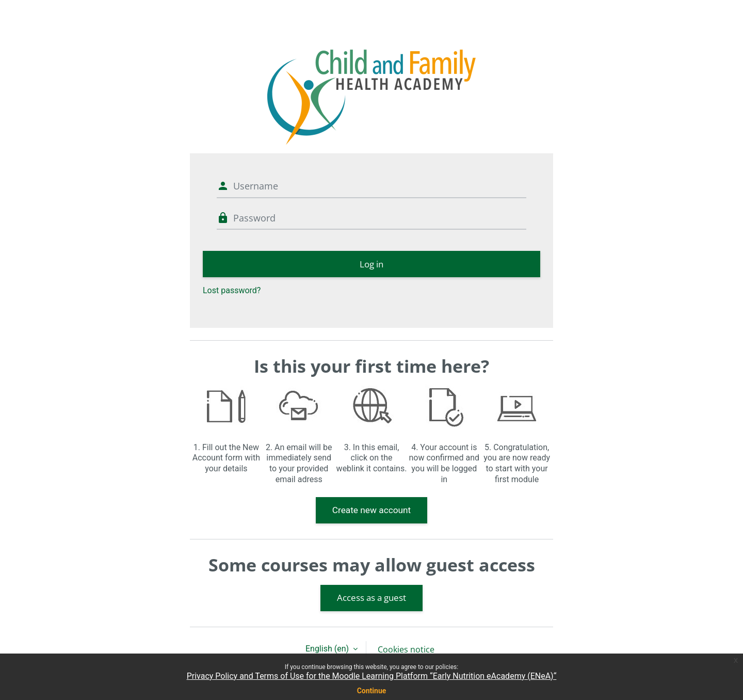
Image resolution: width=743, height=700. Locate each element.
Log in (372, 264)
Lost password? (232, 290)
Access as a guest (372, 598)
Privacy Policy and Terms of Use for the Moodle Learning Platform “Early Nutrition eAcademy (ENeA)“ (372, 676)
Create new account (372, 510)
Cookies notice (406, 649)
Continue (372, 691)
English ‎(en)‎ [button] (328, 649)
